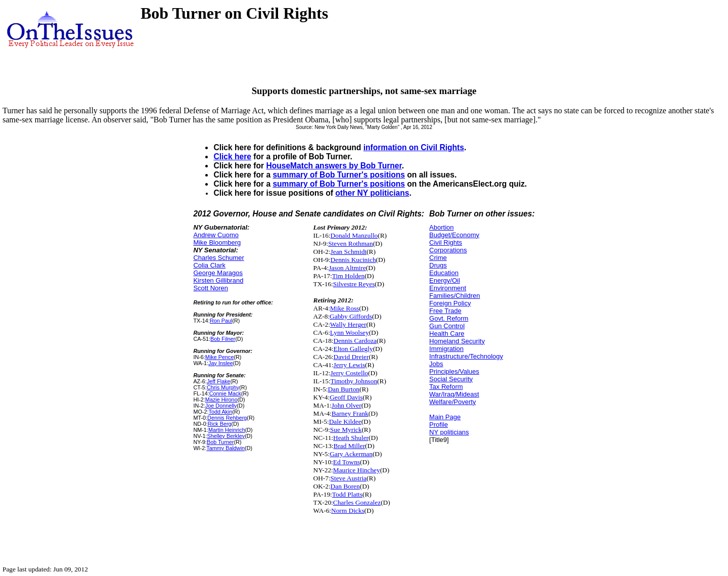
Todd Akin (220, 412)
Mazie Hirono (221, 400)
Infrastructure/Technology (466, 356)
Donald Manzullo (354, 235)
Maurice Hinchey (357, 470)
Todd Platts (347, 494)
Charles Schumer (218, 258)
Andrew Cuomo (216, 235)
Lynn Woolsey (350, 333)
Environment (448, 288)
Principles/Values (454, 371)
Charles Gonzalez (357, 502)
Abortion (441, 227)
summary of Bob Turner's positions (339, 175)
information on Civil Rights (414, 147)
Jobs (436, 364)
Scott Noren (211, 288)
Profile (439, 425)
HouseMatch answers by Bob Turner (334, 166)
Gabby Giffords (351, 316)
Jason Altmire (347, 268)
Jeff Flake (219, 381)
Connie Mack (225, 393)
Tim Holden (348, 276)
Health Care (447, 334)
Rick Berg (220, 424)
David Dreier (351, 357)
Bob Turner (220, 442)
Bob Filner (223, 339)
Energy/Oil (445, 280)
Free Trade (445, 311)
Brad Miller (350, 446)
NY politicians (449, 432)
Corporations (448, 250)
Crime (438, 258)
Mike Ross (345, 308)
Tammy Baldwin (225, 448)
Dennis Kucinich (353, 260)
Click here (232, 157)
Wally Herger (348, 324)
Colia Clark (209, 265)
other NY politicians (372, 193)
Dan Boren (345, 486)
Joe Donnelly (221, 406)
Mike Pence (220, 357)
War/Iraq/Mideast (454, 394)
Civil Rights (446, 242)
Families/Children (454, 296)
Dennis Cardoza (355, 341)
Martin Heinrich (227, 430)
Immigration (446, 349)
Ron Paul (221, 321)
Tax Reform (446, 387)
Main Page (445, 417)
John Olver (347, 405)
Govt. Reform (449, 318)
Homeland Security (457, 341)
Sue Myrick (346, 430)
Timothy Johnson (354, 381)
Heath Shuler (351, 438)
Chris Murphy (223, 387)
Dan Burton (344, 389)
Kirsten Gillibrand (218, 280)
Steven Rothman (350, 243)
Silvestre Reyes (354, 284)
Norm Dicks (348, 511)
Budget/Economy (454, 235)
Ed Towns (347, 462)
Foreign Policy (450, 303)
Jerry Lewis (350, 365)
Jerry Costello (349, 373)
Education (444, 273)
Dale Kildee (345, 422)
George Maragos (218, 273)
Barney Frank (350, 413)
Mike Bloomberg (217, 242)
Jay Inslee (221, 363)
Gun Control (447, 326)
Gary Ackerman (351, 454)
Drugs (438, 265)
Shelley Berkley (226, 436)
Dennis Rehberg (227, 418)
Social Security (451, 379)
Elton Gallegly (353, 349)
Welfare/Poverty (452, 402)
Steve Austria (349, 478)
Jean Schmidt (349, 252)
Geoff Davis (346, 397)
